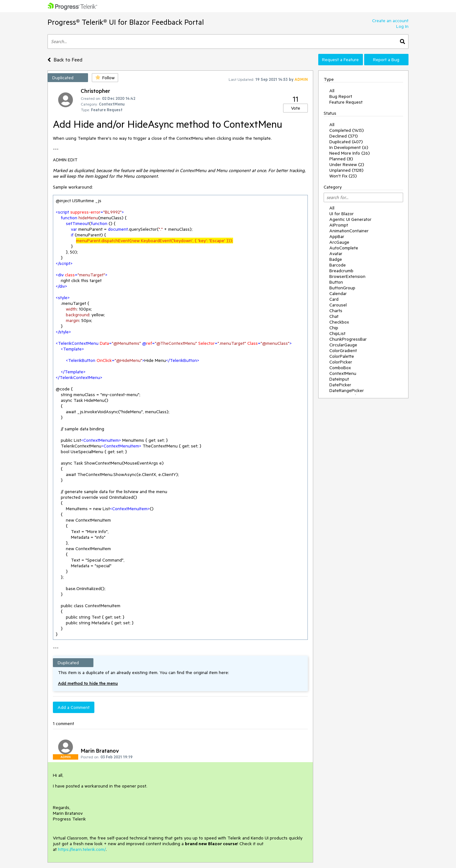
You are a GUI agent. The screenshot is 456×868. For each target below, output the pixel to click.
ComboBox (340, 368)
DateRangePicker (347, 390)
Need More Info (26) (350, 153)
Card (334, 299)
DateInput (339, 379)
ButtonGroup (342, 288)
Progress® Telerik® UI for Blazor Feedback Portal (126, 22)
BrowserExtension (347, 276)
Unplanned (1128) (346, 170)
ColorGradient (343, 350)
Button (336, 282)
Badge (336, 259)
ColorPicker (341, 362)
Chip (334, 328)
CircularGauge (343, 345)
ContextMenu (343, 373)
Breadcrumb (341, 271)
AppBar (337, 236)
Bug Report (341, 96)
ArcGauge (339, 242)
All (332, 91)
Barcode (338, 265)
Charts (336, 311)
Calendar (338, 293)
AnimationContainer (349, 231)
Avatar (336, 254)
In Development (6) (349, 147)
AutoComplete (344, 248)
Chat (334, 316)
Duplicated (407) (346, 142)
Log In (402, 26)
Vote (296, 108)
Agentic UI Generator (350, 219)
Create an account (390, 21)
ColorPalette (342, 356)
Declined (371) (344, 136)
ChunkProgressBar (348, 339)
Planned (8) (341, 159)
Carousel (338, 305)
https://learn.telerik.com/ (82, 849)
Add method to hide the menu (88, 683)
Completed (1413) (347, 130)
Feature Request (346, 102)
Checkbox (339, 322)
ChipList (337, 333)
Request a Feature (340, 60)
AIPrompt (339, 225)
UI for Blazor (342, 214)
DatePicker (340, 385)
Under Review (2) (347, 164)
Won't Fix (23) (343, 176)
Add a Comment (74, 707)
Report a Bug (386, 60)
